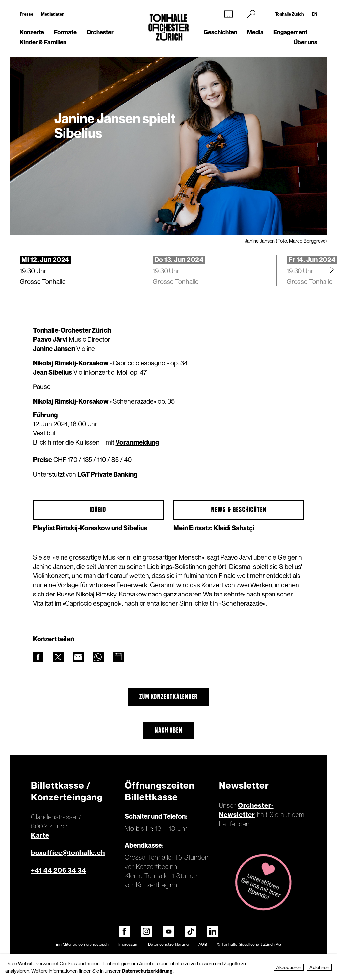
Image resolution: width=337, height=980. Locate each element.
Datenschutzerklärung (168, 944)
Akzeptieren (289, 967)
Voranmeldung (137, 442)
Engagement (290, 32)
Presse (26, 14)
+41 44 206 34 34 (59, 870)
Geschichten (220, 32)
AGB (203, 944)
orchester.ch (97, 944)
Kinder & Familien (43, 42)
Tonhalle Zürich (289, 14)
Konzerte (32, 32)
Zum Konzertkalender (168, 697)
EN (314, 14)
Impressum (128, 944)
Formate (65, 32)
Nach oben (169, 731)
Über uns (305, 42)
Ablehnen (319, 967)
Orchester (100, 32)
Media (255, 32)
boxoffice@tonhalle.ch (68, 853)
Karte (40, 835)
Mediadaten (53, 14)
